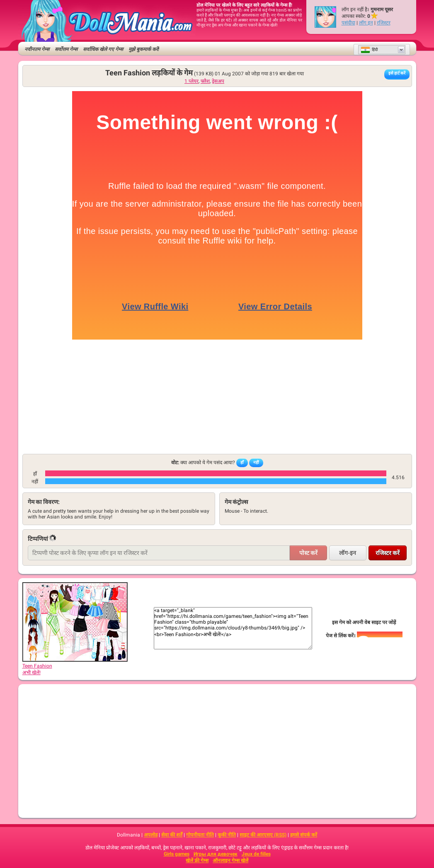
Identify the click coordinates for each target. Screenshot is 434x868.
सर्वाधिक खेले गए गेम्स (103, 49)
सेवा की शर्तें (172, 835)
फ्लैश (205, 81)
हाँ (242, 462)
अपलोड (151, 835)
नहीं (256, 462)
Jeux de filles (256, 854)
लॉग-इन (348, 553)
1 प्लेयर (192, 81)
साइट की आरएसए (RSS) (263, 835)
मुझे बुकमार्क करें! (144, 49)
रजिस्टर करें (388, 553)
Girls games (177, 854)
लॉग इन (366, 23)
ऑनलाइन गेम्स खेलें (230, 861)
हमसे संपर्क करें (304, 835)
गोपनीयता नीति (200, 835)
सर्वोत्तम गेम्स (66, 49)
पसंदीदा (348, 23)
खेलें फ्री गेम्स (197, 861)
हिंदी (369, 50)
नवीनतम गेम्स (37, 49)
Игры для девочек (216, 854)
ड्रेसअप (218, 81)
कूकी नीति (227, 835)
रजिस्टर (384, 23)
